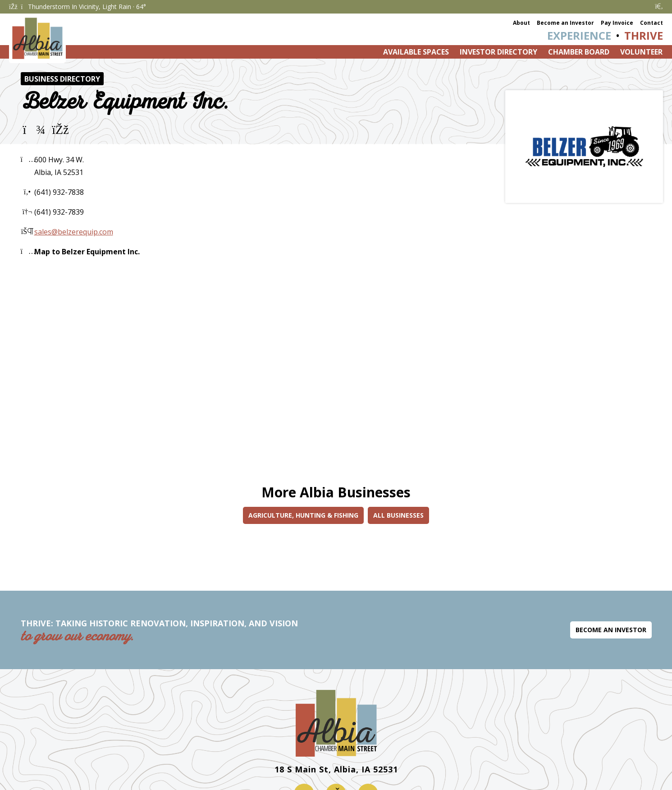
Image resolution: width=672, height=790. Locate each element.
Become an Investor (565, 23)
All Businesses (398, 515)
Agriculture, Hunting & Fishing (303, 515)
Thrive (644, 35)
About (521, 23)
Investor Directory (498, 52)
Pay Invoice (617, 23)
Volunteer (641, 52)
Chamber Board (579, 52)
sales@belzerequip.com (74, 232)
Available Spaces (416, 52)
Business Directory (62, 79)
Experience (579, 35)
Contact (651, 23)
